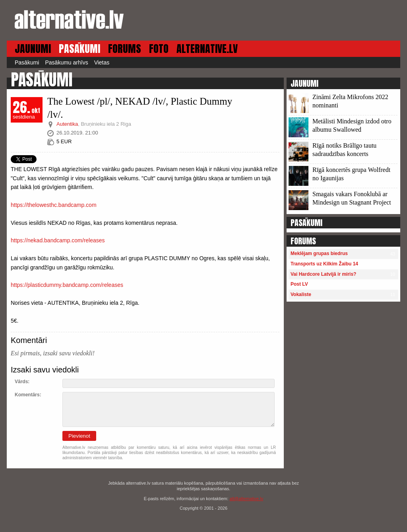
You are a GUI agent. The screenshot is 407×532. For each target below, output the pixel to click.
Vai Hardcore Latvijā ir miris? (323, 274)
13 (345, 106)
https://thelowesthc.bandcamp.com (54, 205)
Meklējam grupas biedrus (319, 253)
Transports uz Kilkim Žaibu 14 (324, 264)
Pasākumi (27, 62)
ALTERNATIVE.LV (207, 49)
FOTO (159, 49)
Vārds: (22, 382)
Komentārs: (28, 395)
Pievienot (79, 436)
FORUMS (125, 49)
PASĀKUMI (79, 49)
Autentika (67, 124)
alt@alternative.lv (247, 499)
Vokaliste (301, 294)
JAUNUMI (33, 49)
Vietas (102, 62)
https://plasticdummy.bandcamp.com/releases (67, 285)
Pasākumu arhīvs (66, 62)
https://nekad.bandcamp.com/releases (58, 240)
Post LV (299, 284)
